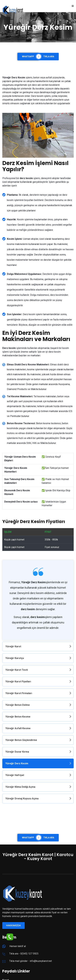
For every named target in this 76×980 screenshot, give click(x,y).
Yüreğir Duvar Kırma (17, 751)
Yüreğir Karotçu (15, 658)
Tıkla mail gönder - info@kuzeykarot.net (31, 960)
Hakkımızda (13, 924)
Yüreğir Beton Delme (18, 704)
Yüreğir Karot (13, 646)
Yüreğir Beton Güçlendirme (21, 739)
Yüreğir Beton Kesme (18, 716)
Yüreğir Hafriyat (15, 774)
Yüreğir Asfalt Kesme (18, 728)
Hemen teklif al (18, 945)
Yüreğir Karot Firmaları (19, 693)
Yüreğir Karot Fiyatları (18, 681)
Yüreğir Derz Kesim (17, 763)
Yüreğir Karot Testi (17, 670)
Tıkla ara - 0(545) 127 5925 (24, 953)
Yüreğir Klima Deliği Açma (20, 786)
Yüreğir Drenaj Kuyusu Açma (22, 798)
